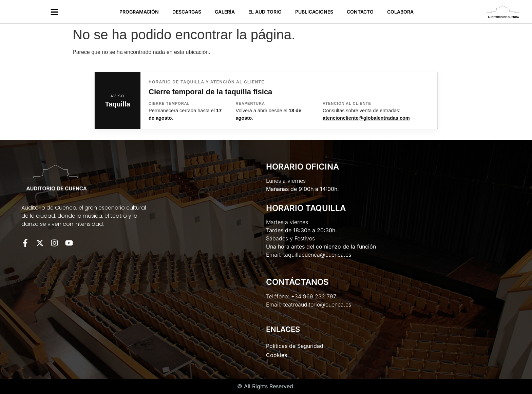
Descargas (187, 12)
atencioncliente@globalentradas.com (366, 118)
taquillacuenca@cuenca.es (317, 255)
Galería (225, 12)
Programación (139, 12)
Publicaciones (314, 12)
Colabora (400, 12)
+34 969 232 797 (314, 296)
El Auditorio (265, 12)
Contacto (360, 12)
